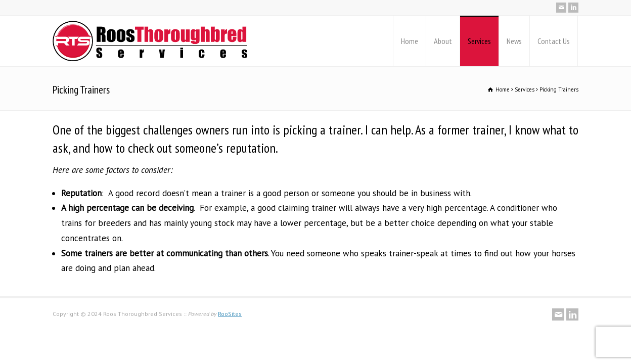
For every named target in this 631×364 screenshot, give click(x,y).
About (443, 41)
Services (479, 41)
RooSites (230, 314)
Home (410, 41)
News (514, 41)
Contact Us (554, 41)
